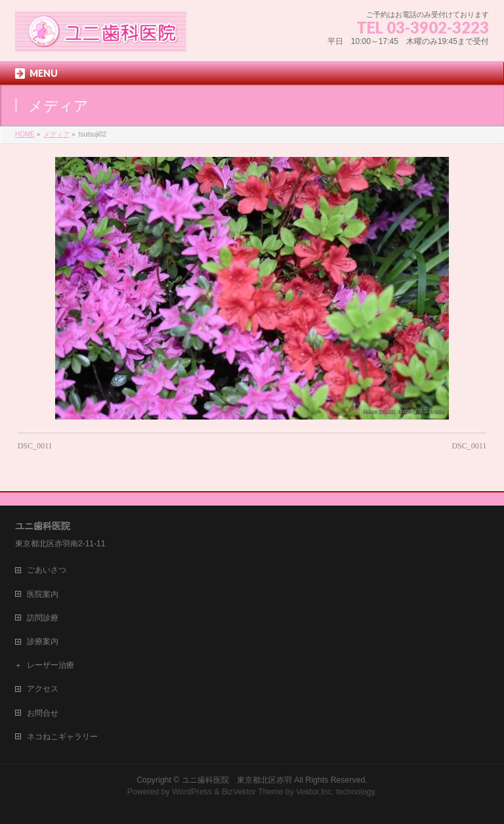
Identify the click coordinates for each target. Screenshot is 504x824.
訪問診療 (43, 618)
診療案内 (43, 641)
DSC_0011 (35, 446)
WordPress (192, 792)
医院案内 (43, 594)
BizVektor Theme (253, 792)
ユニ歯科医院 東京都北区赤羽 (237, 780)
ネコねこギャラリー (62, 737)
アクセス (43, 689)
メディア (56, 134)
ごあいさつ (47, 570)
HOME (25, 134)
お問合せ (43, 713)
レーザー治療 (51, 665)
